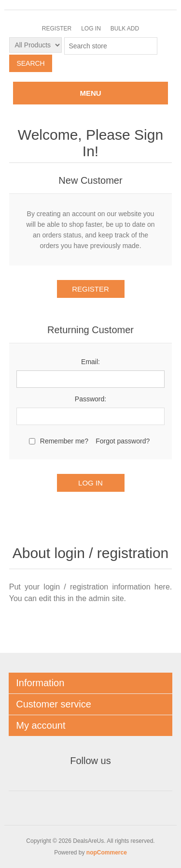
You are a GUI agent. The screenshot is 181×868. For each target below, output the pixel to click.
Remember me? (64, 441)
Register (57, 29)
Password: (90, 399)
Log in (91, 29)
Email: (90, 362)
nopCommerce (107, 853)
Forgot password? (123, 441)
